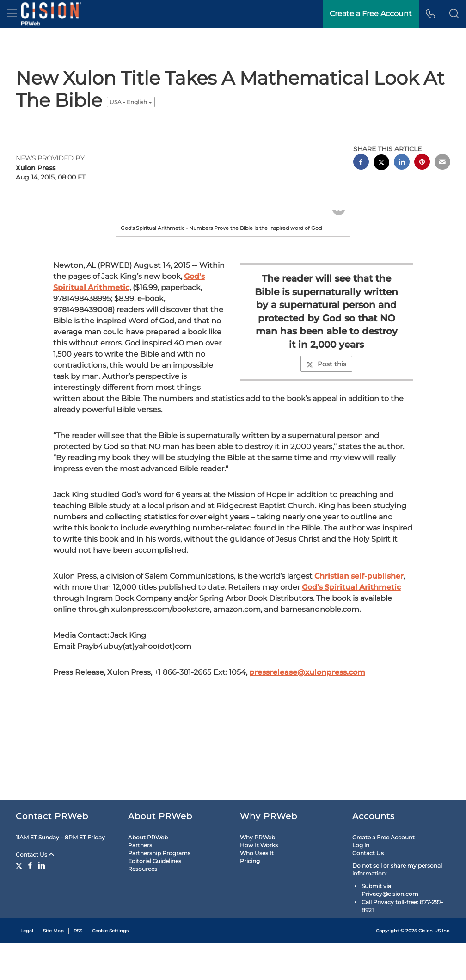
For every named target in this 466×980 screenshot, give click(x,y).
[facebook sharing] (361, 163)
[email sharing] (442, 163)
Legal (27, 967)
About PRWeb (148, 874)
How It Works (259, 882)
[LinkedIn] (42, 902)
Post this (326, 480)
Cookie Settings (110, 967)
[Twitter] (20, 902)
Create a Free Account (383, 874)
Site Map (53, 967)
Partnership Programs (159, 890)
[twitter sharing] (381, 163)
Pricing (250, 897)
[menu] (12, 14)
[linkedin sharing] (402, 163)
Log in (361, 882)
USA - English (131, 102)
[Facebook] (30, 902)
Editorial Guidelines (155, 897)
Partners (140, 882)
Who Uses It (257, 890)
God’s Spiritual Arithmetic (351, 703)
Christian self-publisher (359, 692)
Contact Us (35, 891)
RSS (78, 967)
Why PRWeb (258, 874)
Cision (426, 967)
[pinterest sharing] (422, 163)
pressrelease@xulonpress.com (307, 788)
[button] (454, 14)
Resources (143, 905)
